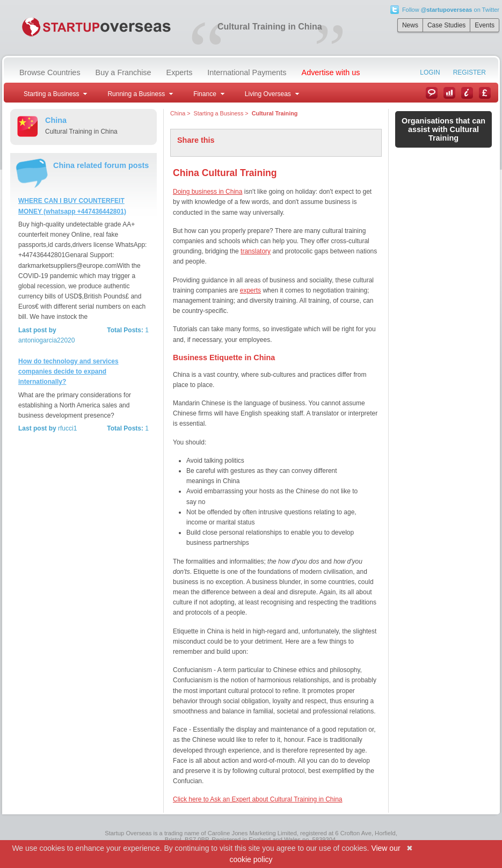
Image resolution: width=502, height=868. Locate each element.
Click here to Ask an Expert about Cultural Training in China (258, 799)
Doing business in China (208, 192)
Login (430, 72)
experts (250, 290)
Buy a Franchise (123, 72)
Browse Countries (50, 72)
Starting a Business (218, 113)
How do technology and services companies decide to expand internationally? (68, 371)
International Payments (247, 72)
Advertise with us (331, 72)
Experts (180, 72)
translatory (256, 251)
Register (470, 72)
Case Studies (446, 25)
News (410, 25)
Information (467, 93)
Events (485, 25)
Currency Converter (485, 93)
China (178, 113)
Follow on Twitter (451, 10)
